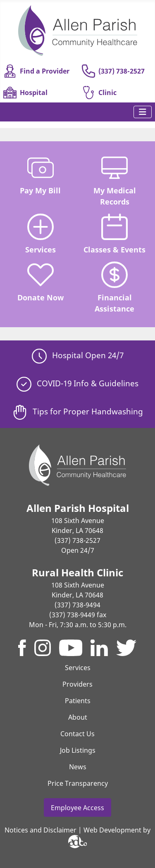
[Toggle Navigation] (143, 112)
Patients (78, 701)
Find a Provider (36, 71)
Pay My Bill (40, 175)
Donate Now (41, 282)
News (78, 767)
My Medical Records (115, 180)
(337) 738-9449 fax (78, 615)
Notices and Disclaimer (41, 830)
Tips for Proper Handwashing (78, 411)
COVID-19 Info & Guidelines (77, 383)
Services (41, 234)
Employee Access (77, 808)
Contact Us (77, 734)
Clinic (99, 93)
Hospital (25, 93)
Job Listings (78, 750)
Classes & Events (114, 234)
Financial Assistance (114, 287)
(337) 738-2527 (113, 71)
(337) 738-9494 (77, 605)
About (78, 717)
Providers (77, 684)
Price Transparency (78, 783)
